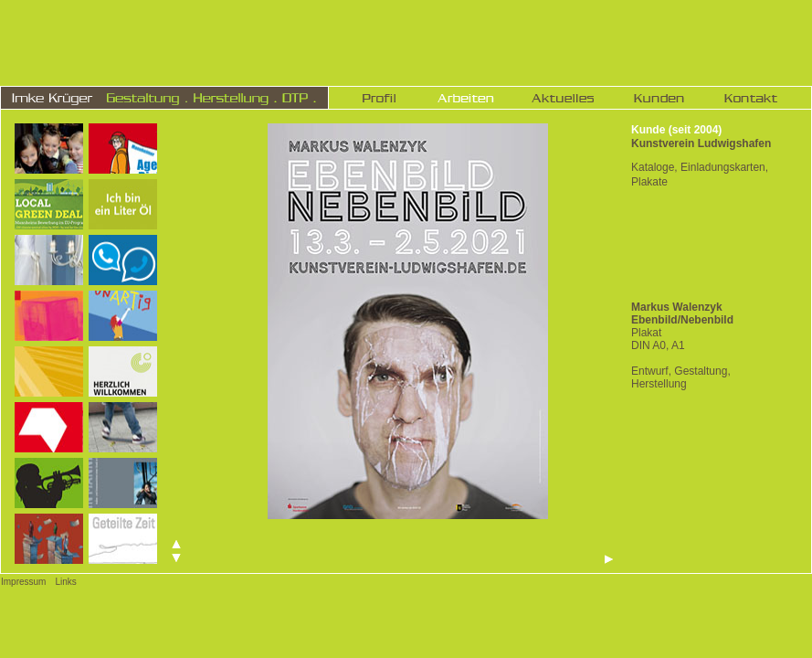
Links (65, 582)
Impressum (23, 582)
